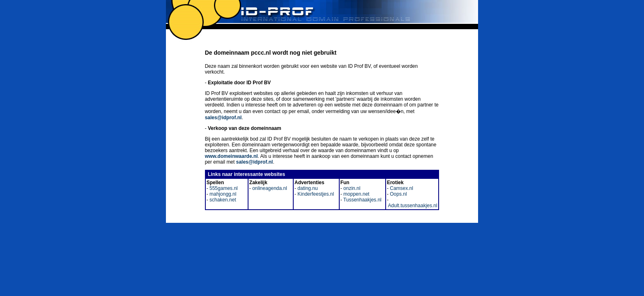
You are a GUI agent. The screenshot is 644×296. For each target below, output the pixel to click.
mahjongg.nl (222, 194)
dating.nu (307, 188)
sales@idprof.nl (223, 118)
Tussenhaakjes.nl (362, 200)
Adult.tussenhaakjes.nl (412, 206)
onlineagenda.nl (269, 188)
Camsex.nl (401, 188)
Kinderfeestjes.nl (315, 194)
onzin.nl (351, 188)
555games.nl (223, 188)
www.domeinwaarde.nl (231, 156)
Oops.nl (398, 194)
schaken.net (222, 200)
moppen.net (356, 194)
